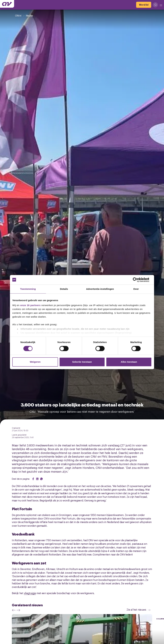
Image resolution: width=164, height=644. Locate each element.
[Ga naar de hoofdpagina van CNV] (7, 4)
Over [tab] (136, 289)
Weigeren (35, 362)
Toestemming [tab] (28, 289)
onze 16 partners (30, 305)
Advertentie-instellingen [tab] (100, 289)
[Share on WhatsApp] (41, 479)
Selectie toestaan (82, 362)
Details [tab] (64, 289)
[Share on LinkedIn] (37, 479)
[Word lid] (144, 5)
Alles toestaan (129, 362)
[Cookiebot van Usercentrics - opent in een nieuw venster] (138, 280)
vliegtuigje (30, 593)
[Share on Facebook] (33, 479)
